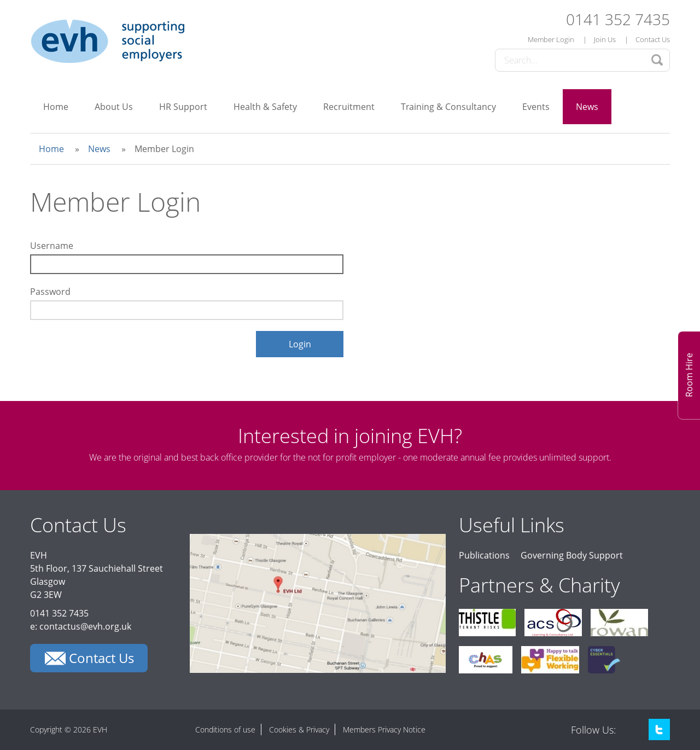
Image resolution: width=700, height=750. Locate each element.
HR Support (183, 107)
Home (56, 107)
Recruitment (349, 107)
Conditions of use (225, 729)
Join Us (605, 39)
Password (50, 292)
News (587, 107)
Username (52, 246)
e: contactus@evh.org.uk (81, 626)
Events (536, 107)
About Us (114, 107)
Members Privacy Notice (384, 729)
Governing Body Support (572, 555)
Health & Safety (265, 107)
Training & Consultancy (448, 107)
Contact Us (653, 39)
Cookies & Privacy (299, 729)
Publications (484, 555)
